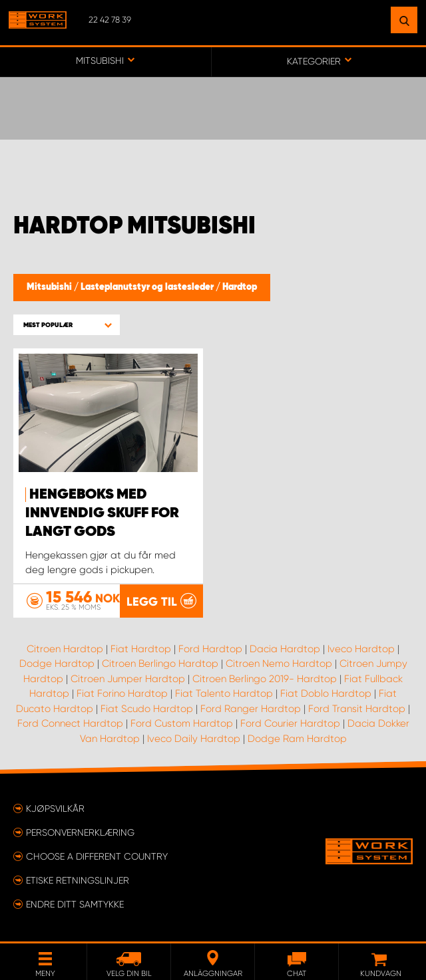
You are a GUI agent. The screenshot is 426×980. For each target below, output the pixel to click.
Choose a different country (97, 856)
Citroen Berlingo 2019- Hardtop (265, 679)
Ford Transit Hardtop (357, 709)
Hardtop (240, 287)
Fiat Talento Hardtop (224, 694)
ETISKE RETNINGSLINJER (78, 880)
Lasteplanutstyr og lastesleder (148, 287)
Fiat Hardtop (141, 649)
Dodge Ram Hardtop (297, 739)
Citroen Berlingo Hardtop (160, 664)
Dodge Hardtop (57, 664)
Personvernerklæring (80, 832)
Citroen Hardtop (65, 649)
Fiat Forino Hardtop (122, 694)
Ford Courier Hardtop (290, 724)
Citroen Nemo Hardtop (279, 664)
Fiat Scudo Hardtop (147, 709)
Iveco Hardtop (361, 649)
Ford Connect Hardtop (70, 724)
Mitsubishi (50, 287)
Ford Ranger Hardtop (251, 709)
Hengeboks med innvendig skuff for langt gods (102, 513)
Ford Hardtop (210, 649)
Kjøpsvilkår (55, 808)
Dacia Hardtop (285, 649)
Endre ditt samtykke (75, 904)
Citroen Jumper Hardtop (128, 679)
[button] (67, 325)
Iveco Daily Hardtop (194, 739)
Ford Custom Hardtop (182, 724)
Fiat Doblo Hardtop (326, 694)
